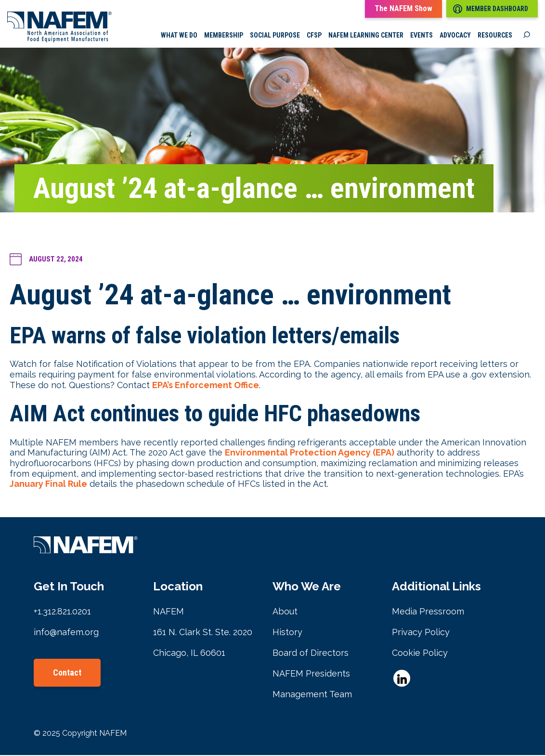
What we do (179, 36)
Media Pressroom (428, 612)
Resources (495, 36)
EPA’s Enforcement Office (206, 386)
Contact (67, 673)
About (285, 612)
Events (422, 36)
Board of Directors (311, 654)
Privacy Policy (421, 633)
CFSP (314, 36)
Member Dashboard (491, 9)
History (287, 633)
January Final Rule (48, 485)
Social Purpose (275, 36)
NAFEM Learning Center (366, 36)
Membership (224, 36)
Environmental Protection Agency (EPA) (310, 454)
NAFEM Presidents (311, 674)
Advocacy (455, 36)
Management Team (312, 695)
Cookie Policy (420, 654)
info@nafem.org (66, 633)
